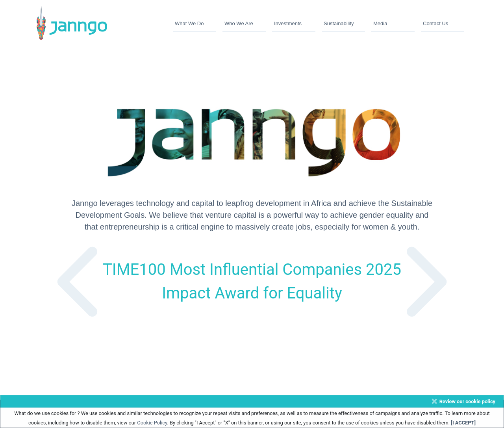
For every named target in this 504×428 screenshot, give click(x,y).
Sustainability (339, 23)
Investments (288, 23)
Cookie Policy (152, 423)
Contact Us (435, 23)
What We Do (189, 23)
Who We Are (239, 23)
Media (380, 23)
